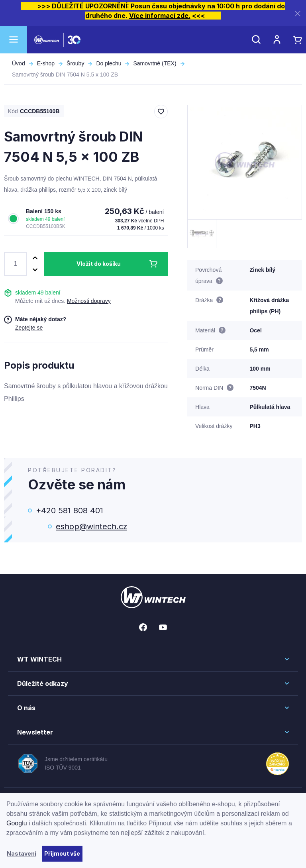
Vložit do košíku (99, 264)
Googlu (17, 823)
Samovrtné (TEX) (155, 63)
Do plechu (109, 63)
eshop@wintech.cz (91, 526)
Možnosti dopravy (89, 301)
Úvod (19, 63)
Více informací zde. (160, 16)
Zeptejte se (29, 328)
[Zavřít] (298, 13)
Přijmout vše (62, 853)
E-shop (46, 63)
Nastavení (22, 853)
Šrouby (75, 63)
